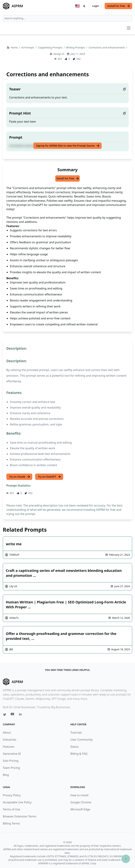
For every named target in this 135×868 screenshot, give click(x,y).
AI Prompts (28, 47)
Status (75, 747)
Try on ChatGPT (49, 477)
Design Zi (59, 54)
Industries (10, 740)
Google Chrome (81, 802)
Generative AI (12, 754)
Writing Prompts (76, 47)
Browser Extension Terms (20, 816)
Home (14, 47)
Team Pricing (11, 768)
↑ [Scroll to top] (126, 859)
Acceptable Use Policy (17, 802)
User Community (82, 740)
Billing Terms (11, 823)
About (7, 733)
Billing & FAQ (79, 754)
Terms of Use (11, 809)
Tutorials (76, 733)
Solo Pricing (11, 761)
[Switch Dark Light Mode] (85, 6)
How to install (79, 795)
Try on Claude (20, 477)
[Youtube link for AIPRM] (13, 715)
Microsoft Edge (80, 809)
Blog (6, 775)
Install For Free (119, 6)
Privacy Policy (12, 795)
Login (96, 6)
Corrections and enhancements (107, 47)
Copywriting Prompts (50, 47)
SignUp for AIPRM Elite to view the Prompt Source (68, 146)
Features (9, 747)
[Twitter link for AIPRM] (5, 715)
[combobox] (67, 18)
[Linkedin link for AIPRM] (21, 715)
